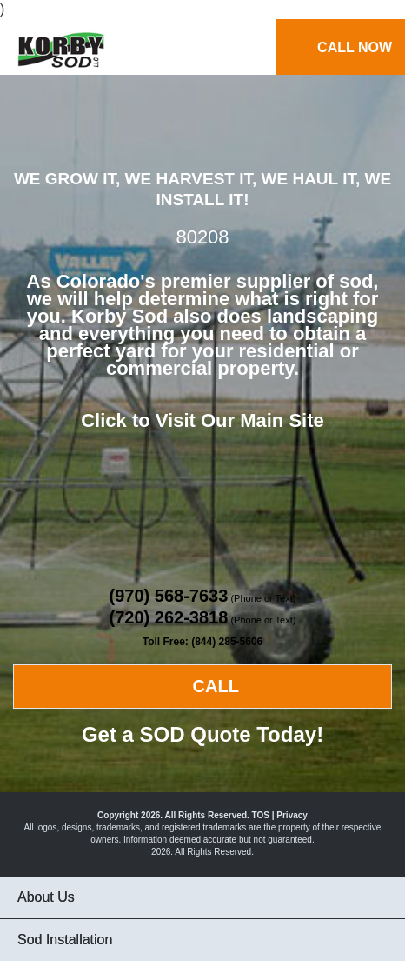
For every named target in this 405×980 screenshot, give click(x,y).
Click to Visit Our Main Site (202, 420)
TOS (261, 815)
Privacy (292, 815)
